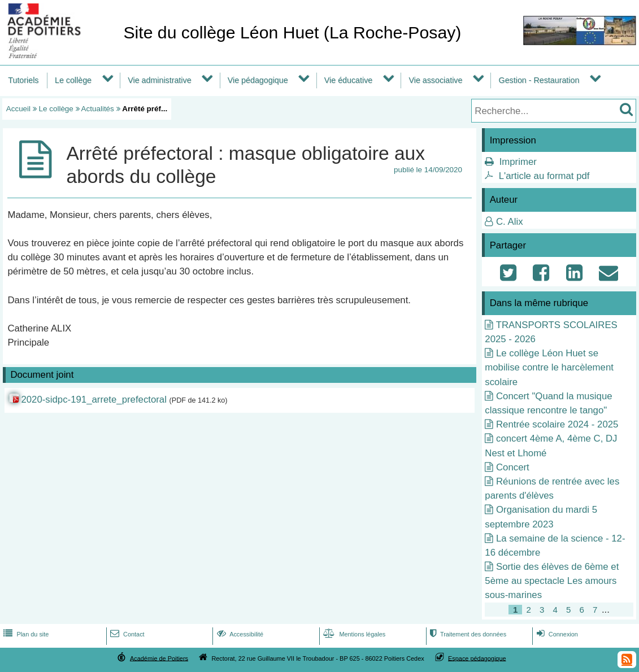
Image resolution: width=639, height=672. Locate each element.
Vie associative (435, 80)
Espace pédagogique (477, 658)
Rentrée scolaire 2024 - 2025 (557, 424)
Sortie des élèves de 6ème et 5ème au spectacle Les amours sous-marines (552, 581)
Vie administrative (159, 80)
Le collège (73, 80)
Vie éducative (348, 80)
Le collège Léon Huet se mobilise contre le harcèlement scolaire (549, 367)
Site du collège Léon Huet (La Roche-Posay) (292, 32)
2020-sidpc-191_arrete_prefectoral (94, 400)
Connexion (556, 634)
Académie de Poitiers (159, 658)
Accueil (18, 109)
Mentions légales (353, 634)
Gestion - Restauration (539, 80)
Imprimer (518, 162)
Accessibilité (239, 634)
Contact (126, 634)
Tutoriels (23, 80)
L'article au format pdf (544, 176)
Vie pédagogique (258, 80)
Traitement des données (467, 634)
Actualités (98, 109)
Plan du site (25, 634)
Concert (513, 467)
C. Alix (510, 222)
